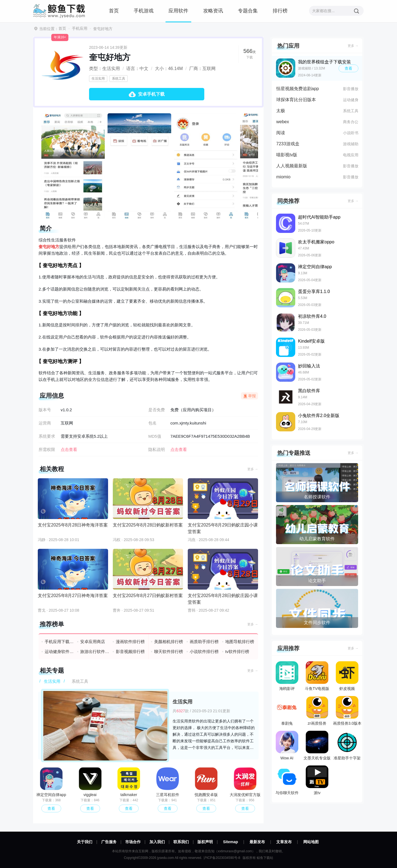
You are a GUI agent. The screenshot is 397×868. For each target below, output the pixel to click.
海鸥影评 (287, 676)
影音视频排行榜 (130, 651)
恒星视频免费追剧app (298, 89)
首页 (114, 11)
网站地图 (311, 842)
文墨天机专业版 (317, 745)
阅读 (281, 133)
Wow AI (287, 745)
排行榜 (280, 11)
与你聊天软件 (287, 780)
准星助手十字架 (347, 745)
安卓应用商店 (93, 642)
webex (283, 122)
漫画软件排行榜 (130, 642)
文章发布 (284, 842)
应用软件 (178, 11)
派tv (317, 780)
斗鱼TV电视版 (317, 676)
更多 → (253, 469)
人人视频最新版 (292, 166)
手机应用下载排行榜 (59, 642)
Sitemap (230, 842)
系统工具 (119, 79)
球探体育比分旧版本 (296, 100)
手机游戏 (144, 11)
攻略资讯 (213, 11)
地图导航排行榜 (240, 642)
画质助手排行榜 (204, 642)
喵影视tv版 (287, 155)
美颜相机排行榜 (169, 642)
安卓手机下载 (151, 94)
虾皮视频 (347, 676)
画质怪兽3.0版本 (347, 711)
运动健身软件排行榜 (59, 651)
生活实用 (98, 79)
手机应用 (80, 28)
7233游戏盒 (288, 144)
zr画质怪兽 (317, 711)
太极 (281, 111)
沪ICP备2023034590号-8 (222, 858)
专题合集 (248, 11)
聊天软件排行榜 (169, 651)
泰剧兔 (287, 711)
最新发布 (257, 842)
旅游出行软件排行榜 (95, 651)
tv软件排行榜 (237, 651)
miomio (283, 177)
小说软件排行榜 (204, 651)
